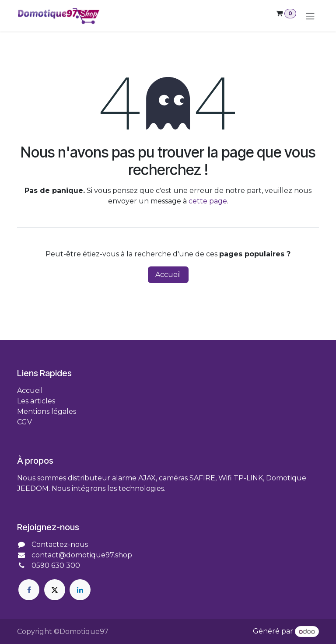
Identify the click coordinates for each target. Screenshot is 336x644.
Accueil (168, 275)
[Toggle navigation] (310, 16)
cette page (208, 202)
